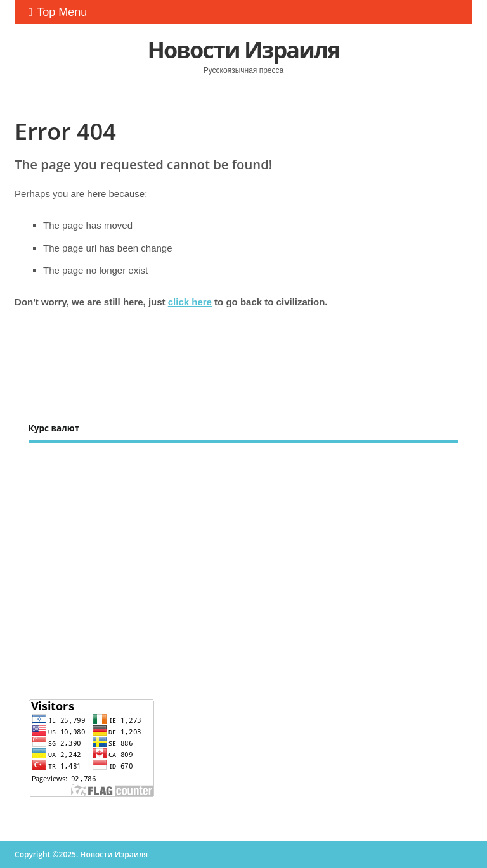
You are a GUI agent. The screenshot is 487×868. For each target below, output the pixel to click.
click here (190, 302)
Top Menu (58, 12)
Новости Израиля (243, 50)
